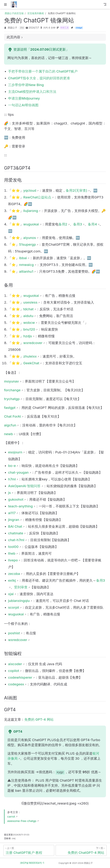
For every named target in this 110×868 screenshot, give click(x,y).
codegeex (16, 684)
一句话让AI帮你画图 (23, 105)
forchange (12, 390)
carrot (11, 817)
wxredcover (33, 343)
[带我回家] (15, 4)
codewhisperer (20, 677)
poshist (14, 633)
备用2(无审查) (76, 191)
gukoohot (16, 499)
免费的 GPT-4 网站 (39, 720)
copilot (14, 671)
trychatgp (12, 399)
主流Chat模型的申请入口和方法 (32, 92)
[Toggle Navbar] (105, 4)
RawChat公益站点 (37, 197)
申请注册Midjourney (24, 98)
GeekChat (31, 363)
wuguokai (31, 224)
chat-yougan (18, 472)
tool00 (13, 547)
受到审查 (21, 587)
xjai (11, 594)
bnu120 (29, 329)
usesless (30, 302)
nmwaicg (26, 265)
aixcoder (15, 664)
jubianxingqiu (19, 601)
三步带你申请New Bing (26, 85)
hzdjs (28, 336)
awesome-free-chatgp (22, 821)
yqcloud (30, 191)
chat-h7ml (16, 540)
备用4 (92, 224)
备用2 (63, 224)
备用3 (78, 224)
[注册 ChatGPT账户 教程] (29, 850)
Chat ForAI (13, 416)
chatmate (16, 533)
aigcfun (10, 425)
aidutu (28, 316)
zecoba (14, 574)
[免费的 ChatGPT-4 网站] (81, 850)
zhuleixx (30, 356)
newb (8, 434)
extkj (12, 580)
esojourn (15, 452)
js (9, 493)
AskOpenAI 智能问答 (24, 486)
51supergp (27, 245)
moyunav (11, 381)
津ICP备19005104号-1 (32, 863)
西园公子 (13, 28)
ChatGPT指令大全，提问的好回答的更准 (39, 78)
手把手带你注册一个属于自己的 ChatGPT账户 (43, 71)
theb (12, 553)
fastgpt (10, 408)
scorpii (14, 607)
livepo (13, 560)
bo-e (12, 466)
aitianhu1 (26, 272)
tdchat (28, 309)
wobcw (29, 323)
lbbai (23, 258)
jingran (14, 520)
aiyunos (30, 238)
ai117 (12, 513)
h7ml (12, 479)
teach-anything (20, 506)
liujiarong (31, 211)
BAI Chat (15, 526)
